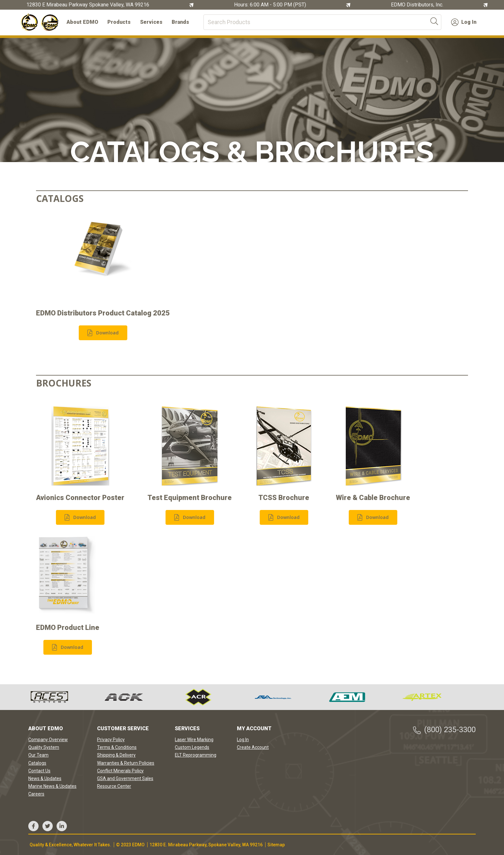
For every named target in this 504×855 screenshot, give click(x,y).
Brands (180, 22)
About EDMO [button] (82, 22)
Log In (464, 22)
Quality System (44, 747)
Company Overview (48, 740)
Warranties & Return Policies (126, 763)
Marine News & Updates (52, 786)
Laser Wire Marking (194, 740)
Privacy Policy (111, 740)
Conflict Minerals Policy (120, 771)
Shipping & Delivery (116, 755)
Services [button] (151, 22)
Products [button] (119, 22)
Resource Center (114, 786)
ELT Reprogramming (196, 755)
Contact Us (39, 771)
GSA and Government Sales (125, 778)
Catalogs (37, 763)
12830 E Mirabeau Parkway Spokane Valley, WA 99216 (88, 5)
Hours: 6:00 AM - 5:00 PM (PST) (271, 5)
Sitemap (276, 845)
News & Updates (45, 778)
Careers (36, 794)
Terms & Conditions (117, 747)
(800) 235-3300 (444, 730)
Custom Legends (192, 747)
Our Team (38, 755)
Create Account (253, 747)
